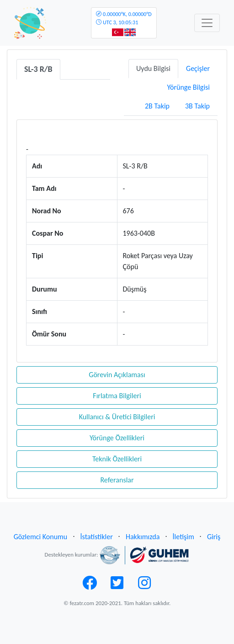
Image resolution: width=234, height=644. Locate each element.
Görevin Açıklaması (117, 375)
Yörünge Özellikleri (117, 438)
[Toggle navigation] (207, 23)
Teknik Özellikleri (117, 459)
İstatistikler (97, 537)
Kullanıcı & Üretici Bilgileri (117, 417)
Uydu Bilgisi (153, 68)
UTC (124, 18)
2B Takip (157, 106)
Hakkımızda (143, 537)
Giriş (214, 537)
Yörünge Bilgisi (188, 87)
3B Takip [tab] (197, 106)
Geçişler (198, 68)
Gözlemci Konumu (41, 537)
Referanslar (117, 480)
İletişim (183, 537)
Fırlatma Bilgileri (117, 396)
